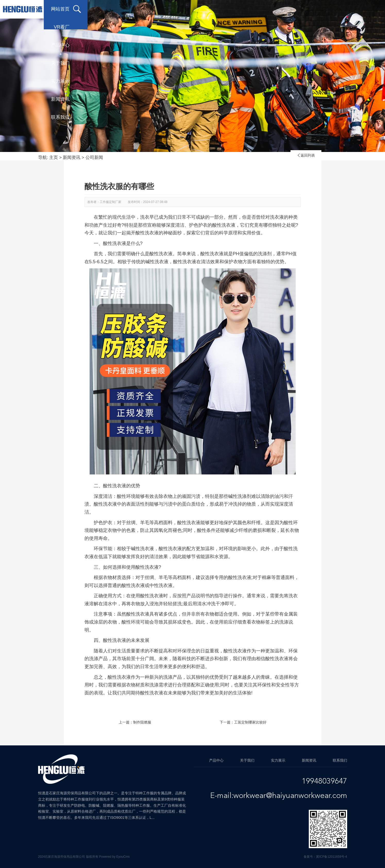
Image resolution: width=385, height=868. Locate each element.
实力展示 (254, 9)
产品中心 (172, 9)
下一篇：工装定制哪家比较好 (243, 722)
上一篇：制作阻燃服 (135, 722)
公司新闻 (94, 158)
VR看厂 (132, 9)
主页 (54, 158)
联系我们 (337, 9)
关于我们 (213, 9)
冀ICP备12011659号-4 (331, 857)
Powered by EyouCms (114, 857)
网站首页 (89, 9)
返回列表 (306, 155)
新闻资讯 (295, 9)
